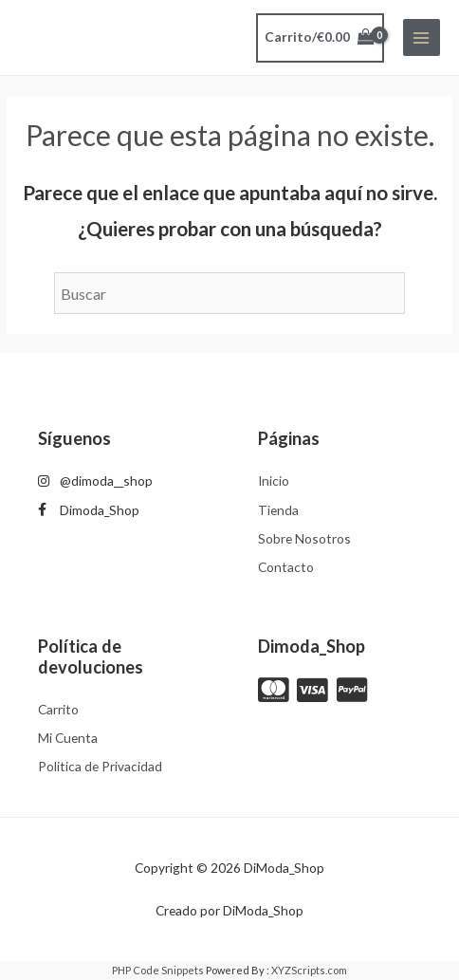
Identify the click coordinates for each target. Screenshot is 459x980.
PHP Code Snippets (158, 970)
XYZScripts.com (309, 970)
